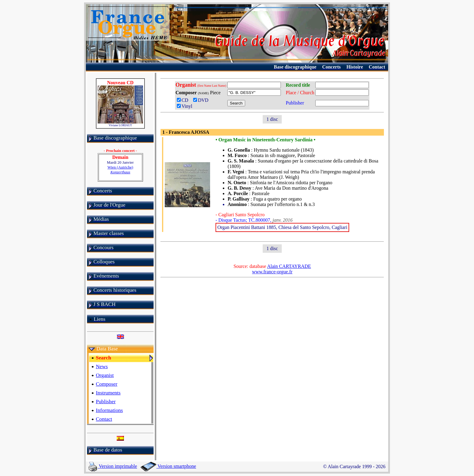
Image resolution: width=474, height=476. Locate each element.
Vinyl (185, 106)
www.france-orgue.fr (272, 272)
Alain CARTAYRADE (289, 266)
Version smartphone (168, 466)
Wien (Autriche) (120, 170)
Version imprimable (113, 466)
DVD (202, 100)
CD (184, 100)
